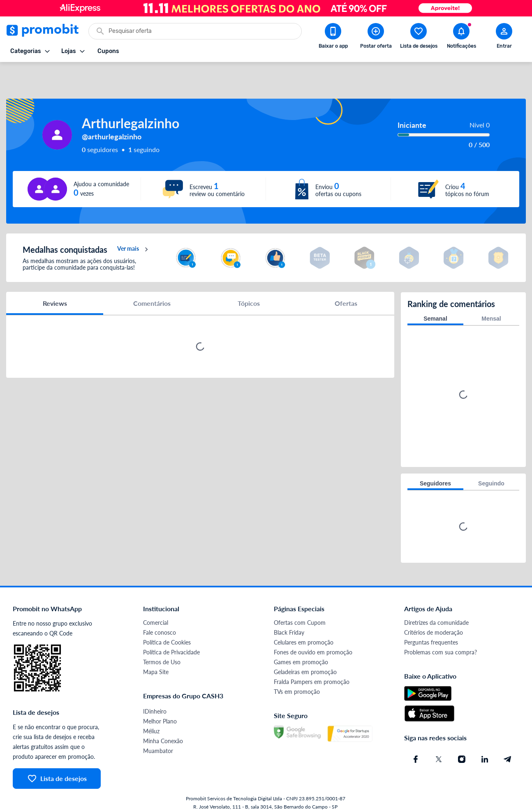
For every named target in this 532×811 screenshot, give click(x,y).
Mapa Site (156, 658)
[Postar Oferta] (376, 37)
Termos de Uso (162, 648)
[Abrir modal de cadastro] (504, 37)
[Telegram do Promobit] (508, 745)
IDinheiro (155, 697)
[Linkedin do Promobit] (485, 745)
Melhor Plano (160, 707)
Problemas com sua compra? (441, 638)
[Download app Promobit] (333, 37)
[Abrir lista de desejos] (419, 37)
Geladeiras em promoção (305, 658)
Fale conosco (160, 618)
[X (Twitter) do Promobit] (439, 745)
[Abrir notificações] (461, 37)
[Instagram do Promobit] (462, 745)
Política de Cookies (167, 628)
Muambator (158, 737)
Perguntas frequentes (431, 628)
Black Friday (289, 618)
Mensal (491, 305)
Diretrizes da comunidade (436, 609)
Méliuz (151, 717)
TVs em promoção (297, 678)
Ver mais (134, 236)
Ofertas (346, 290)
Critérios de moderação (434, 618)
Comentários (152, 290)
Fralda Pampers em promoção (312, 668)
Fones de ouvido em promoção (313, 638)
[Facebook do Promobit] (416, 745)
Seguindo (491, 469)
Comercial (156, 609)
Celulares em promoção (304, 628)
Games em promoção (301, 648)
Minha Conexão (163, 727)
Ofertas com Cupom (300, 609)
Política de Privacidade (171, 638)
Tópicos (249, 290)
